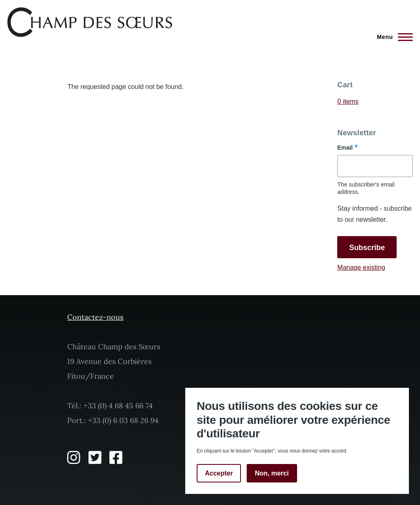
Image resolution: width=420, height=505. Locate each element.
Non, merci (272, 473)
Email (345, 148)
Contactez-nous (95, 317)
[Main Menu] (392, 37)
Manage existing (361, 267)
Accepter (219, 473)
